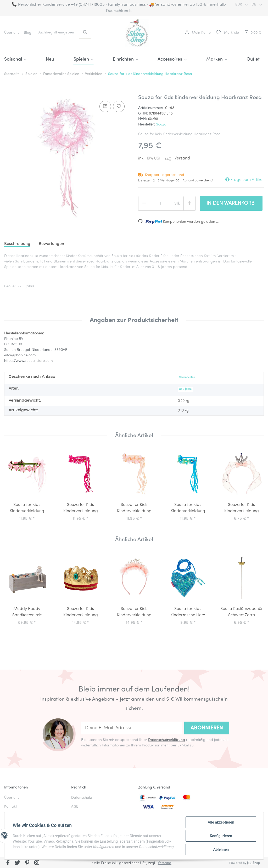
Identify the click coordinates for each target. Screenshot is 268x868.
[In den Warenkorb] (8, 92)
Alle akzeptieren (221, 822)
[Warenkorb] (253, 33)
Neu (50, 59)
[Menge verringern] (144, 203)
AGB (75, 807)
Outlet (253, 59)
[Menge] (160, 204)
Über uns (12, 33)
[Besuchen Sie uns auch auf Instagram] (37, 863)
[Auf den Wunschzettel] (119, 106)
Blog (28, 33)
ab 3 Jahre (185, 389)
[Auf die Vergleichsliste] (105, 106)
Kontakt (10, 807)
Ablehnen (221, 849)
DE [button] (254, 5)
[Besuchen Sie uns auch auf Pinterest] (27, 863)
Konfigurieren (221, 836)
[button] (198, 33)
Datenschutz (82, 798)
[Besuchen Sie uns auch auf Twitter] (18, 863)
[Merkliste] (227, 33)
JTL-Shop (253, 863)
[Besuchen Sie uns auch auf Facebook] (8, 863)
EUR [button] (239, 5)
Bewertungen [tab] (51, 244)
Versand (182, 158)
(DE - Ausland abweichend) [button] (194, 181)
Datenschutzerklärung (167, 740)
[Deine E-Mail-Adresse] (132, 728)
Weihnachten (187, 377)
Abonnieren (207, 728)
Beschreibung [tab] (17, 244)
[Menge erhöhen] (189, 203)
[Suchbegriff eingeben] (57, 33)
